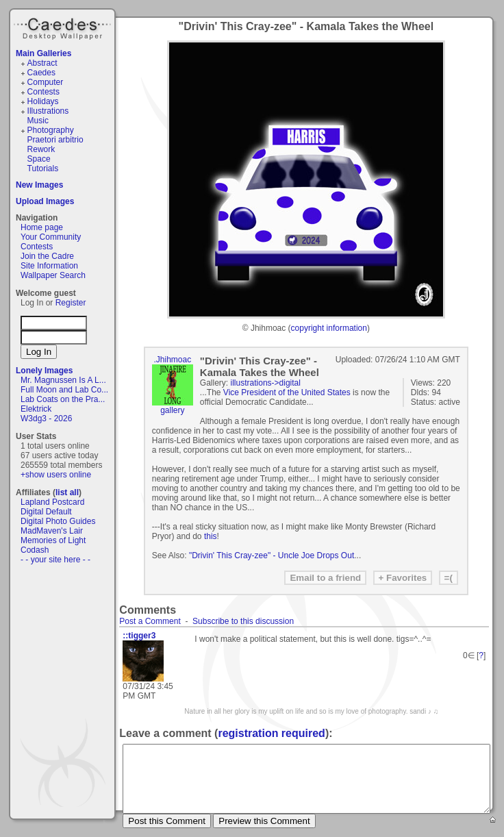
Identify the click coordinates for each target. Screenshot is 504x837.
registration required (271, 733)
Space (39, 159)
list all (67, 492)
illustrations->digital (266, 383)
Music (38, 121)
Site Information (49, 266)
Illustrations (48, 111)
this (211, 536)
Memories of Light (53, 540)
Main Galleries (43, 53)
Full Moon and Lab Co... (64, 390)
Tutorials (43, 168)
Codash (35, 550)
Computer (46, 82)
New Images (39, 185)
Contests (43, 92)
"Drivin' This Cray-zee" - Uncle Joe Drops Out (272, 555)
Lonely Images (44, 371)
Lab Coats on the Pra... (63, 399)
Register (71, 303)
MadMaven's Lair (52, 531)
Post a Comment (150, 621)
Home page (42, 227)
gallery (172, 410)
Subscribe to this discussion (243, 621)
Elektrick (36, 409)
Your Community (51, 237)
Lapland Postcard (52, 502)
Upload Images (45, 201)
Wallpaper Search (53, 275)
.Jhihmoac (172, 360)
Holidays (43, 101)
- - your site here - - (55, 560)
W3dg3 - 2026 (46, 418)
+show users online (56, 475)
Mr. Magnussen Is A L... (63, 380)
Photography (51, 130)
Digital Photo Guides (58, 521)
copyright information (329, 328)
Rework (41, 149)
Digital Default (46, 512)
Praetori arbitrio (55, 140)
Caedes (64, 27)
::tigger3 (139, 636)
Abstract (42, 63)
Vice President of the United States (287, 392)
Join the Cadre (47, 256)
